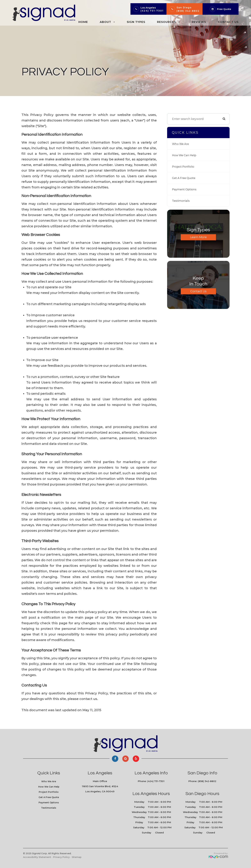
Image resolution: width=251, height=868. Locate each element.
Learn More (198, 237)
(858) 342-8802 (188, 11)
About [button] (107, 22)
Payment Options (185, 189)
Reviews (199, 22)
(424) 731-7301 (152, 11)
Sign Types (136, 22)
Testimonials (181, 201)
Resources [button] (168, 22)
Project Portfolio (184, 167)
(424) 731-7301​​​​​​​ (156, 781)
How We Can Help (185, 155)
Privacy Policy (61, 857)
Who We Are (181, 144)
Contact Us (228, 22)
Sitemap (77, 857)
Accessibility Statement (37, 857)
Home (83, 22)
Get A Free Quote (185, 178)
